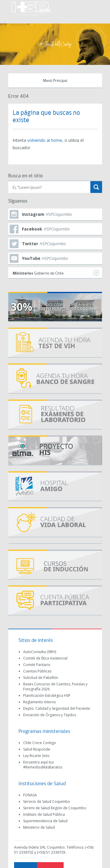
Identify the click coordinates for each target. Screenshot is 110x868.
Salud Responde (37, 749)
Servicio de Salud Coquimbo (47, 801)
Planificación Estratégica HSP (47, 695)
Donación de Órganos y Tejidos (50, 715)
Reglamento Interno (40, 702)
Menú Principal (55, 81)
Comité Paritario (37, 665)
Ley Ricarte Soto (36, 756)
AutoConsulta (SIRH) (40, 652)
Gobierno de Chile (56, 273)
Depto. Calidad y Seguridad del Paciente (57, 708)
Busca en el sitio (26, 176)
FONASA (30, 795)
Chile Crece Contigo (40, 743)
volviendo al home (45, 140)
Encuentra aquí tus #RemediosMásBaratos (43, 765)
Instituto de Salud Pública (44, 814)
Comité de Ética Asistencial (45, 658)
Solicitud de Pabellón (41, 678)
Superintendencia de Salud (45, 821)
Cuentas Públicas (37, 671)
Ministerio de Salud (39, 827)
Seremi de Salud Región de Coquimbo (55, 808)
